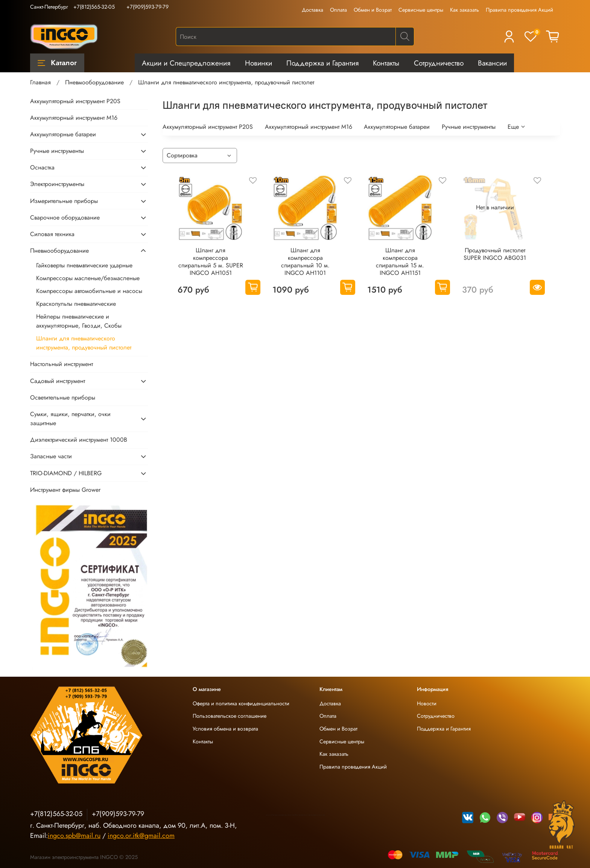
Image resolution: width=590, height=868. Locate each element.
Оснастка (42, 167)
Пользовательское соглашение (230, 716)
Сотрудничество (439, 63)
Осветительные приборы (63, 397)
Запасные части (51, 456)
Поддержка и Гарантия (322, 63)
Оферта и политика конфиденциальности (241, 703)
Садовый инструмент (58, 381)
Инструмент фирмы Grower (65, 490)
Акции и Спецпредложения (186, 63)
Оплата (338, 10)
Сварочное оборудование (65, 217)
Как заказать (465, 10)
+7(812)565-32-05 (94, 7)
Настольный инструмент (62, 364)
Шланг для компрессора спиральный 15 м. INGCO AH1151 (400, 262)
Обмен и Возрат (373, 10)
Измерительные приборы (64, 201)
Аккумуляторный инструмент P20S (208, 127)
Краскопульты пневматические (76, 304)
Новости (427, 703)
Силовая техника (52, 234)
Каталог (57, 63)
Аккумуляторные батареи (397, 127)
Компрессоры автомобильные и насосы (89, 291)
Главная (40, 82)
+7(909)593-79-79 (147, 7)
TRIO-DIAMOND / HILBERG (66, 473)
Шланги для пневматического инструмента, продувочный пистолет (84, 343)
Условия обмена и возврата (225, 729)
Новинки (259, 63)
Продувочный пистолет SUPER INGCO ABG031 (495, 254)
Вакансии (492, 63)
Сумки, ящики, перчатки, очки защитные (70, 419)
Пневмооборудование (94, 82)
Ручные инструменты (469, 127)
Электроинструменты (57, 184)
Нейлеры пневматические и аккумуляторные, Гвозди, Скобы (79, 321)
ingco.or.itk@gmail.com (141, 836)
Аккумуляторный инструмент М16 (309, 127)
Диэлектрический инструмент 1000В (79, 440)
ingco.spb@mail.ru (74, 836)
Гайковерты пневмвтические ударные (84, 265)
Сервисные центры (421, 10)
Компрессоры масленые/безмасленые (88, 278)
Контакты (386, 63)
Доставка (312, 10)
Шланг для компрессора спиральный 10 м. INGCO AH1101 (305, 262)
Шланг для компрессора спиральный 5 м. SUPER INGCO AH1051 (211, 262)
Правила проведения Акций (519, 10)
